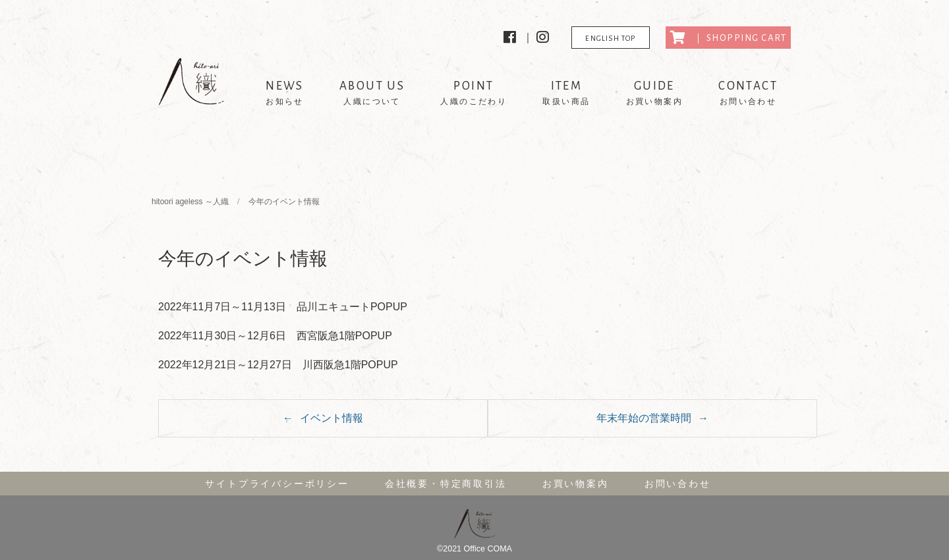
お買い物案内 (576, 484)
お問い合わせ (678, 484)
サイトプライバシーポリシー (277, 484)
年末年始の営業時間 (644, 418)
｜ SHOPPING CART (728, 38)
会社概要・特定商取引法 (446, 484)
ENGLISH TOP (610, 38)
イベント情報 (331, 418)
